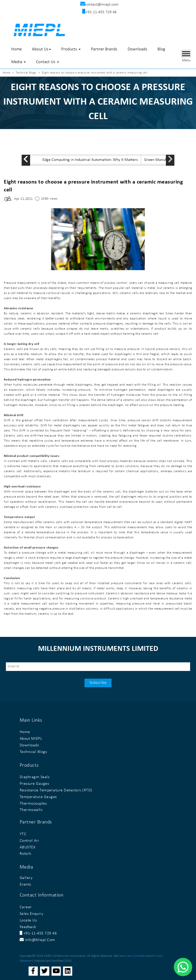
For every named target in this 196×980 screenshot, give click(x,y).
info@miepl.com (37, 940)
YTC (23, 834)
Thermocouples (33, 804)
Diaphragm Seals (35, 777)
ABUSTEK (28, 847)
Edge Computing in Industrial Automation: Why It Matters (90, 160)
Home (16, 49)
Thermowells (31, 810)
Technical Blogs (26, 73)
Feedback (28, 927)
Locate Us (28, 920)
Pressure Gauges (34, 784)
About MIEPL (31, 739)
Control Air (29, 841)
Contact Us (47, 62)
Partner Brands (104, 49)
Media (19, 62)
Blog (161, 49)
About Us (41, 49)
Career (26, 907)
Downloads (137, 49)
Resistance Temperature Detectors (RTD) (56, 790)
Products (71, 49)
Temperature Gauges (38, 797)
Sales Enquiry (32, 914)
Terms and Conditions (133, 956)
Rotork (26, 854)
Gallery (26, 878)
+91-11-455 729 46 (38, 933)
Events (25, 885)
